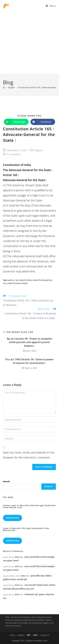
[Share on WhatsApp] (16, 122)
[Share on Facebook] (43, 122)
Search (6, 481)
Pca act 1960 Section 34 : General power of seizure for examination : (29, 361)
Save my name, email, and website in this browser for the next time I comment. (29, 455)
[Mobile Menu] (51, 6)
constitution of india (17, 283)
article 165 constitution (20, 280)
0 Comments (14, 154)
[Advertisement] (29, 43)
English (38, 150)
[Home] (4, 87)
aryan (6, 557)
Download (13, 518)
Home (12, 635)
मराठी (35, 635)
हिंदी (28, 635)
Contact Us (45, 635)
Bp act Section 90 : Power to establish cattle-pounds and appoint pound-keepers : (29, 342)
